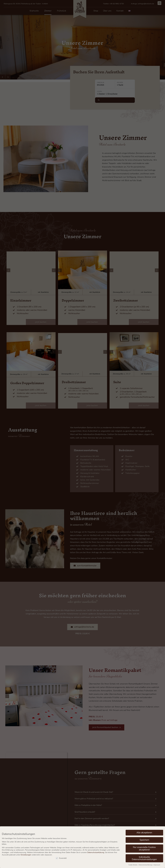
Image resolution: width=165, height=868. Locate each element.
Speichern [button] (144, 840)
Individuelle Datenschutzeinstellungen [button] (144, 858)
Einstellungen (26, 855)
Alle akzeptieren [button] (144, 833)
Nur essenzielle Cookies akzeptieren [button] (144, 848)
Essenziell (61, 858)
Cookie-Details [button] (133, 865)
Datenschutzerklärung (96, 852)
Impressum (157, 865)
